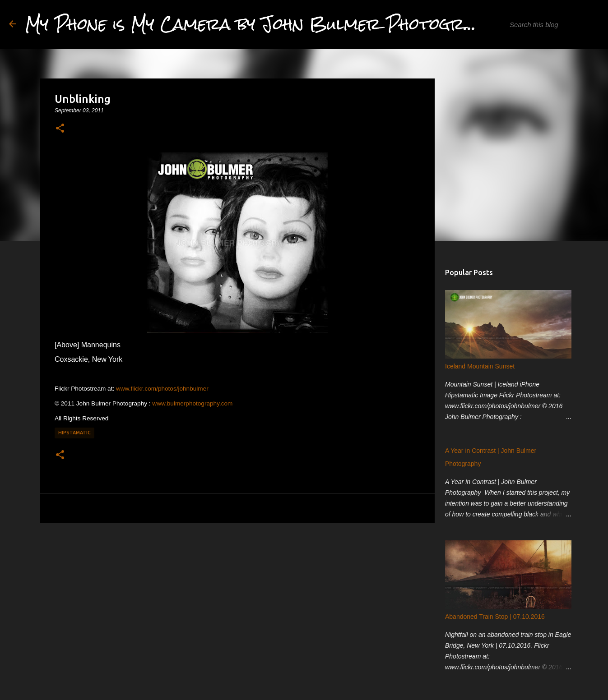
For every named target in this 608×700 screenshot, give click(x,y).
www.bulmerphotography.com (192, 403)
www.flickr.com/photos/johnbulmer (162, 389)
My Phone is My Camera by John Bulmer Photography (265, 24)
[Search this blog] (553, 25)
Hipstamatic (74, 433)
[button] (60, 129)
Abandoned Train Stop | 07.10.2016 (495, 617)
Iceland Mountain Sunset (480, 366)
